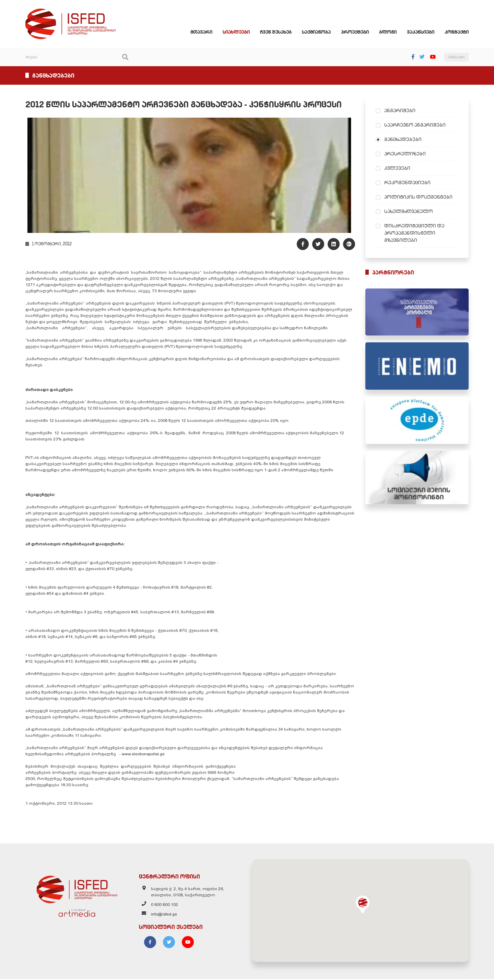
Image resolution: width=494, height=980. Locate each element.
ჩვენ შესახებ (277, 32)
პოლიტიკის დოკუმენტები (419, 197)
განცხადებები (404, 140)
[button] (364, 906)
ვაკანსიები (422, 32)
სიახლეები (238, 32)
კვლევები (398, 168)
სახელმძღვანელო (410, 212)
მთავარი (203, 32)
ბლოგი (389, 32)
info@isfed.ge (163, 916)
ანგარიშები (401, 111)
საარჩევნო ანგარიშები (416, 125)
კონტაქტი (458, 32)
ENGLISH (458, 57)
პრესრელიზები (406, 154)
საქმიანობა (318, 32)
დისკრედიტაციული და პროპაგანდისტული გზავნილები (415, 233)
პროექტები (356, 32)
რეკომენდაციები (408, 183)
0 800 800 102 (164, 906)
